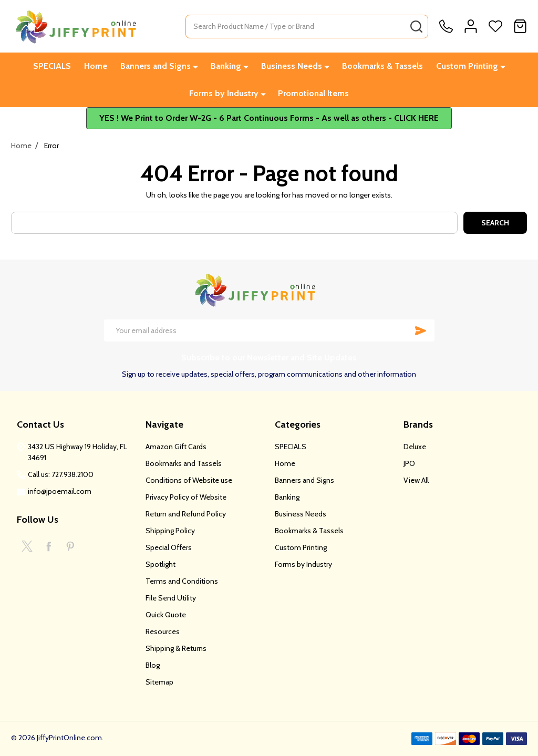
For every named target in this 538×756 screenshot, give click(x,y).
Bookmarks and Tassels (184, 463)
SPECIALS (52, 66)
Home (96, 66)
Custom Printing (467, 66)
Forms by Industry (224, 93)
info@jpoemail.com (60, 491)
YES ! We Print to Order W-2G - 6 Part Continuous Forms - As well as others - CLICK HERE (269, 118)
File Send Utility (171, 598)
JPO (409, 463)
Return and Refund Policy (186, 514)
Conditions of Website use (189, 480)
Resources (163, 631)
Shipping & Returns (176, 648)
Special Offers (169, 547)
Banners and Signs (156, 66)
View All (416, 480)
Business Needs (292, 66)
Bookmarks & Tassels (382, 66)
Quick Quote (166, 615)
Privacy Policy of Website (186, 497)
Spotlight (161, 564)
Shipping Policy (170, 531)
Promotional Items (313, 93)
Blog (153, 665)
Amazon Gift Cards (176, 447)
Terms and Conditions (182, 581)
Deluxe (415, 447)
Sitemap (159, 682)
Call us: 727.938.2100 (61, 474)
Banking (226, 66)
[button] (269, 118)
